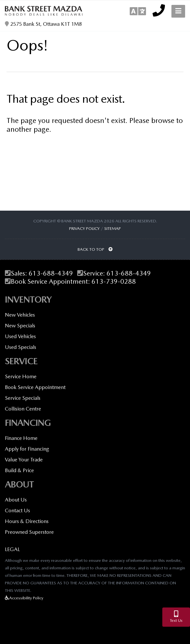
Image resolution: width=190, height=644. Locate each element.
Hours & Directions (27, 521)
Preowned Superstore (29, 532)
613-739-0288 (114, 282)
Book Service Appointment (35, 387)
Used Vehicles (20, 336)
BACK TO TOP (95, 249)
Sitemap (113, 228)
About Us (16, 500)
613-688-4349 (51, 273)
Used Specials (21, 347)
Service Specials (23, 398)
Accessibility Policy (24, 598)
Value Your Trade (24, 460)
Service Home (21, 376)
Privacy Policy (84, 228)
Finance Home (21, 438)
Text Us (176, 617)
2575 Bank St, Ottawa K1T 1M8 (43, 24)
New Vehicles (20, 315)
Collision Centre (23, 409)
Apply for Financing (27, 449)
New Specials (20, 326)
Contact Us (17, 510)
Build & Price (19, 470)
